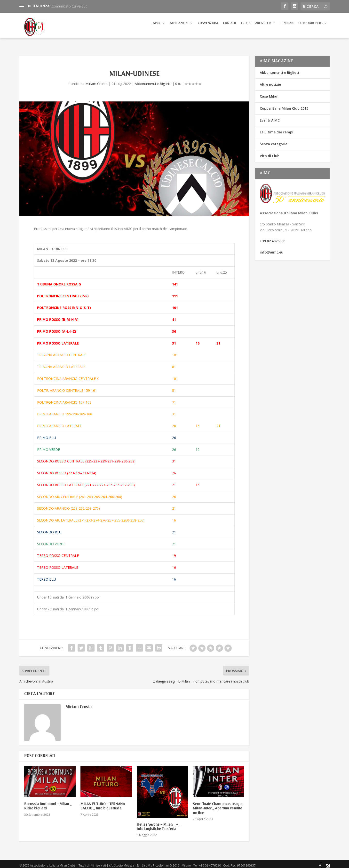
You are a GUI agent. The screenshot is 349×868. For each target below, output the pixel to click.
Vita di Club (270, 153)
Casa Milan (269, 93)
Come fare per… (311, 28)
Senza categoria (274, 141)
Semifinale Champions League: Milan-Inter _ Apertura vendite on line (219, 805)
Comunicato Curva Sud (70, 6)
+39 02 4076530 (273, 238)
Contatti (230, 28)
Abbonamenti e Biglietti (153, 81)
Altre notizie (270, 81)
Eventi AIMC (270, 117)
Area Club (263, 28)
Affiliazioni (179, 28)
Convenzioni (208, 28)
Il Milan (287, 28)
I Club (246, 28)
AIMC (157, 28)
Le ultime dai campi (277, 129)
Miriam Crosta (96, 81)
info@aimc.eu (272, 249)
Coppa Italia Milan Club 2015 (284, 105)
